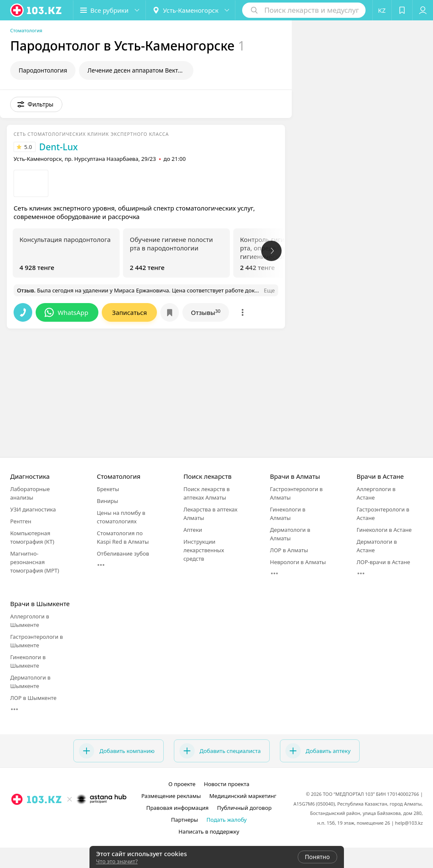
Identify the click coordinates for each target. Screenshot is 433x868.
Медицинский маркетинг (243, 796)
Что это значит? (117, 861)
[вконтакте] (81, 818)
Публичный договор (244, 808)
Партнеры (184, 820)
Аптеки (193, 530)
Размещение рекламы (171, 796)
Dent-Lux (58, 147)
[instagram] (57, 818)
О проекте (182, 784)
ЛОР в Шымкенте (33, 698)
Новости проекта (227, 784)
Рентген (21, 521)
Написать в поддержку (209, 831)
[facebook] (69, 818)
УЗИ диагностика (33, 509)
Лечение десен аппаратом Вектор (136, 70)
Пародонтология (43, 70)
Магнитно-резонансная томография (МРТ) (35, 562)
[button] (109, 10)
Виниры (107, 501)
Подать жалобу (227, 820)
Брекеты (108, 489)
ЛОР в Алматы (289, 550)
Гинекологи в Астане (384, 530)
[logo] (36, 10)
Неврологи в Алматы (298, 562)
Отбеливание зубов (123, 553)
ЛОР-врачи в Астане (383, 562)
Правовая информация (177, 808)
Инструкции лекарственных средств (204, 550)
